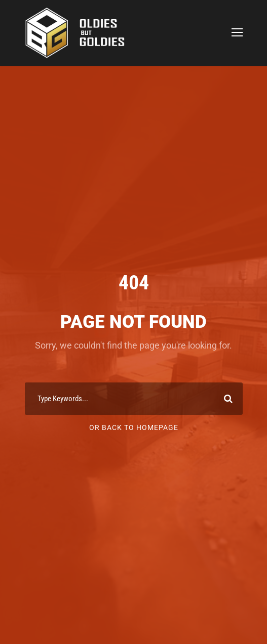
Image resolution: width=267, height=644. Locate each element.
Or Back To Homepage (134, 427)
